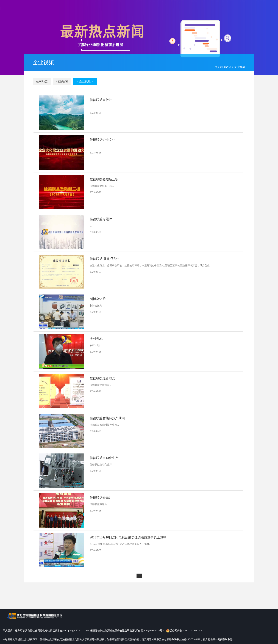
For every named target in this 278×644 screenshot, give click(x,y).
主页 (215, 67)
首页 (98, 10)
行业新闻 (62, 81)
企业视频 (240, 67)
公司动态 (42, 81)
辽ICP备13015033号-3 (153, 631)
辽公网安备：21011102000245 (184, 631)
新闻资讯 (226, 67)
